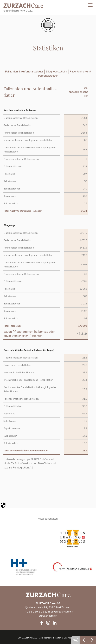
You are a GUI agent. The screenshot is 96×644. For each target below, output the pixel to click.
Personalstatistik (48, 76)
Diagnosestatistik (56, 72)
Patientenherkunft (80, 72)
